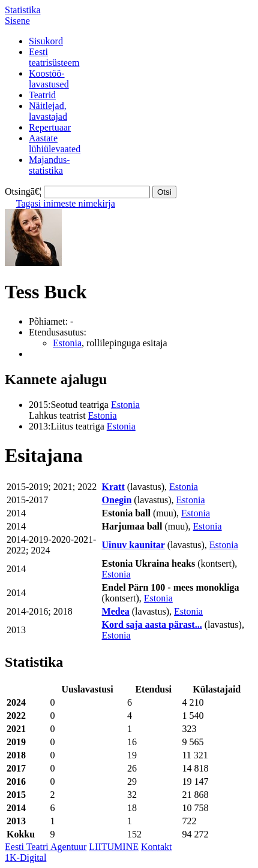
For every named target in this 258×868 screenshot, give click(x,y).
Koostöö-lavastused (49, 79)
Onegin (117, 500)
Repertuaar (50, 127)
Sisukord (46, 41)
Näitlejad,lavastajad (48, 111)
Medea (116, 611)
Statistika (23, 10)
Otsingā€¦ (23, 191)
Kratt (113, 487)
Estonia (67, 343)
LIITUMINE (114, 847)
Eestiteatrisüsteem (54, 57)
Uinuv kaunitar (133, 545)
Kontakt (157, 847)
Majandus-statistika (49, 165)
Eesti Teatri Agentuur (46, 847)
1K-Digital (25, 858)
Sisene (17, 21)
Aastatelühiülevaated (55, 143)
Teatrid (42, 95)
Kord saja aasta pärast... (152, 624)
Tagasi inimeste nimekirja (66, 203)
